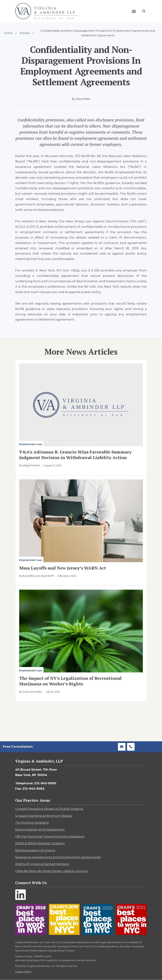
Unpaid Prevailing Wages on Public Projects (49, 809)
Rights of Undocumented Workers (42, 864)
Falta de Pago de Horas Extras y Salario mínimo (51, 871)
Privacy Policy (23, 972)
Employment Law (31, 444)
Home (8, 33)
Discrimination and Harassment (40, 829)
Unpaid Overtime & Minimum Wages (44, 816)
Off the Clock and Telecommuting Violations (50, 836)
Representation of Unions (35, 850)
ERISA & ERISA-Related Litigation (40, 843)
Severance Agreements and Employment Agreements (58, 857)
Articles (25, 33)
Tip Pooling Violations (32, 823)
